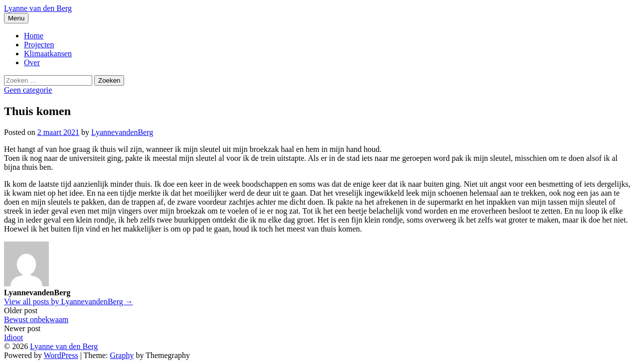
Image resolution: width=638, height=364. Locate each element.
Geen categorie (28, 90)
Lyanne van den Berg (38, 8)
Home (34, 36)
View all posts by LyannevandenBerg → (69, 302)
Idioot (13, 337)
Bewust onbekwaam (36, 319)
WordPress (61, 355)
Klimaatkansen (48, 54)
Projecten (39, 45)
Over (32, 62)
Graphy (122, 355)
